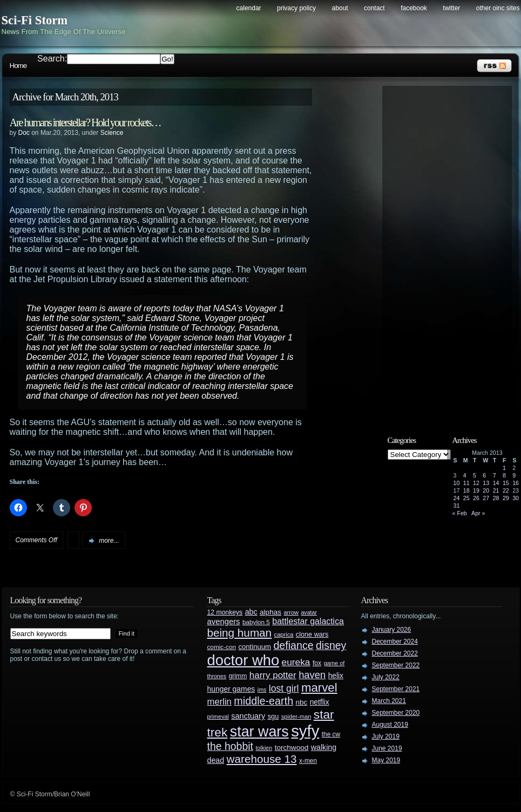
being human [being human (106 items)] (240, 633)
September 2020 (396, 713)
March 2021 (389, 701)
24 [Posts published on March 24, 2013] (457, 498)
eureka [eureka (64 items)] (296, 662)
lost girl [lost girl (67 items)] (284, 688)
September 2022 (396, 665)
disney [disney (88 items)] (331, 645)
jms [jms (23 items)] (262, 690)
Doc (24, 133)
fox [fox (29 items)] (317, 663)
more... (109, 541)
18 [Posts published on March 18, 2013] (466, 490)
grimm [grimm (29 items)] (238, 676)
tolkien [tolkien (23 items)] (264, 748)
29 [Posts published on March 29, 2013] (506, 498)
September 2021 (396, 689)
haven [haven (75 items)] (312, 675)
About (340, 8)
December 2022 (395, 653)
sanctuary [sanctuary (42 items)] (248, 716)
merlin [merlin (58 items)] (219, 702)
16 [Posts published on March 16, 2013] (516, 483)
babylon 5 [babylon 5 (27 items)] (256, 622)
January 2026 (392, 630)
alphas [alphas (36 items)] (270, 612)
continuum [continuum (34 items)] (255, 647)
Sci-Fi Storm (35, 20)
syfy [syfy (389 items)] (305, 731)
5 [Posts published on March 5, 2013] (475, 475)
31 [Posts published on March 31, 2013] (457, 506)
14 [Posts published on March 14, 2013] (496, 483)
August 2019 (390, 725)
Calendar (249, 8)
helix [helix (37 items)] (336, 676)
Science (112, 133)
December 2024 (395, 642)
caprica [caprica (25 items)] (284, 634)
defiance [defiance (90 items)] (293, 645)
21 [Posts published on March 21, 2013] (496, 490)
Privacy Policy (296, 8)
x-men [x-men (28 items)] (308, 761)
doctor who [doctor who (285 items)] (243, 660)
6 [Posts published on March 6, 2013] (484, 475)
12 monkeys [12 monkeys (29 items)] (225, 612)
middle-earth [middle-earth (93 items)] (263, 701)
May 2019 (386, 760)
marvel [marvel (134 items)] (319, 688)
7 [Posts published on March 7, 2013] (495, 475)
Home (18, 66)
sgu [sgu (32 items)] (273, 716)
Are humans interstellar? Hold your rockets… (85, 122)
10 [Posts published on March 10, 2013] (457, 483)
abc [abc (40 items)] (251, 612)
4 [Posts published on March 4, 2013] (465, 475)
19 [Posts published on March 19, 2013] (476, 490)
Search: (52, 59)
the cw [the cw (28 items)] (331, 734)
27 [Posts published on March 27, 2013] (486, 498)
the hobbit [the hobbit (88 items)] (230, 746)
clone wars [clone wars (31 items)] (312, 634)
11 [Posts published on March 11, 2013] (466, 483)
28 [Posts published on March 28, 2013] (496, 498)
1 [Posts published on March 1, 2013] (504, 468)
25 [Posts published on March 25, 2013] (466, 498)
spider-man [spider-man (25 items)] (296, 717)
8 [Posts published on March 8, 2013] (504, 475)
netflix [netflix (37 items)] (320, 702)
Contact (374, 8)
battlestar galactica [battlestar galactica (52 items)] (308, 621)
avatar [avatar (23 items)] (309, 612)
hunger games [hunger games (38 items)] (231, 689)
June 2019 (387, 748)
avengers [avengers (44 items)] (224, 622)
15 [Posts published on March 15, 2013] (506, 483)
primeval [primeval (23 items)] (218, 717)
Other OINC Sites (498, 8)
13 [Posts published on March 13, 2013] (486, 483)
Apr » (478, 513)
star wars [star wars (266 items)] (259, 732)
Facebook (414, 8)
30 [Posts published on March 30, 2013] (516, 498)
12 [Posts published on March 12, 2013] (476, 483)
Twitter (451, 8)
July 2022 (386, 677)
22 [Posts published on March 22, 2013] (506, 490)
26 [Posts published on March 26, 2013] (476, 498)
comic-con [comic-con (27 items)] (222, 647)
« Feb (460, 513)
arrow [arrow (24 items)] (291, 612)
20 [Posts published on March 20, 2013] (486, 490)
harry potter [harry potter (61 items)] (273, 675)
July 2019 (386, 736)
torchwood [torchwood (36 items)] (292, 748)
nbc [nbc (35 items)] (302, 702)
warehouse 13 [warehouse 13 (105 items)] (262, 759)
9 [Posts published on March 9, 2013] (514, 475)
